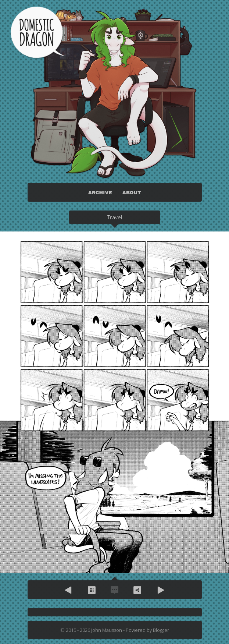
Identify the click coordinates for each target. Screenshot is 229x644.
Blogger (161, 630)
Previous (69, 590)
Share (137, 590)
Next (160, 590)
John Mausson (107, 630)
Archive (92, 590)
